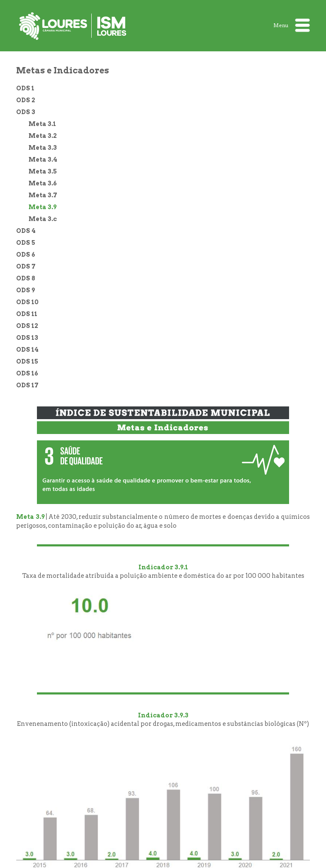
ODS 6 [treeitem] (26, 255)
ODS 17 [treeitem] (27, 385)
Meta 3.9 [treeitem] (42, 207)
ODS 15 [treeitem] (27, 361)
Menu (292, 25)
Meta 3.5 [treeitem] (43, 171)
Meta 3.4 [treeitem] (43, 160)
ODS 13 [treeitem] (27, 338)
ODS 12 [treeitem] (27, 326)
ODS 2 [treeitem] (26, 100)
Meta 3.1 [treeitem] (42, 124)
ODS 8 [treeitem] (26, 278)
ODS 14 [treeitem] (27, 350)
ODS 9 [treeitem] (25, 290)
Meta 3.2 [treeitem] (43, 136)
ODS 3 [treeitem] (26, 112)
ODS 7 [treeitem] (26, 266)
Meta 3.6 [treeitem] (43, 183)
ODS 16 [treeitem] (27, 373)
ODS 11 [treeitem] (27, 314)
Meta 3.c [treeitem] (43, 219)
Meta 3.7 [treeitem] (43, 195)
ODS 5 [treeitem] (26, 243)
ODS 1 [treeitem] (25, 88)
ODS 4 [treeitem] (26, 231)
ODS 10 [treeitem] (27, 302)
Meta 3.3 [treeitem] (43, 148)
